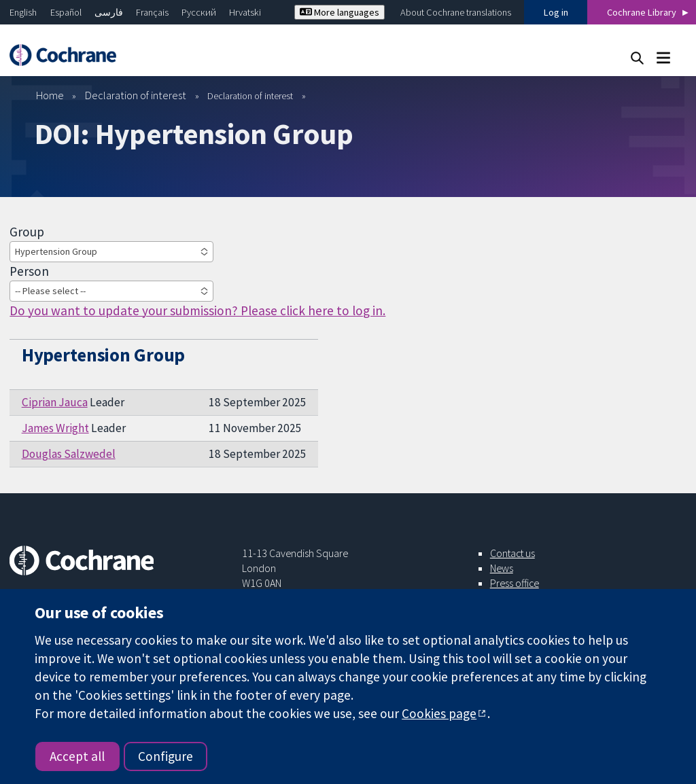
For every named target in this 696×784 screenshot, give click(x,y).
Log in (556, 12)
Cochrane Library (642, 12)
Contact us (512, 553)
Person (29, 271)
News (502, 568)
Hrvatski (245, 12)
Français (152, 12)
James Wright (55, 428)
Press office (515, 583)
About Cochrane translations (456, 12)
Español (66, 12)
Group (27, 232)
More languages (340, 12)
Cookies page (439, 713)
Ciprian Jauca (55, 402)
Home (50, 95)
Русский (199, 12)
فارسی (109, 12)
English (23, 12)
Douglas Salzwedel (69, 454)
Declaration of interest (136, 95)
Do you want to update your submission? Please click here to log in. (197, 310)
